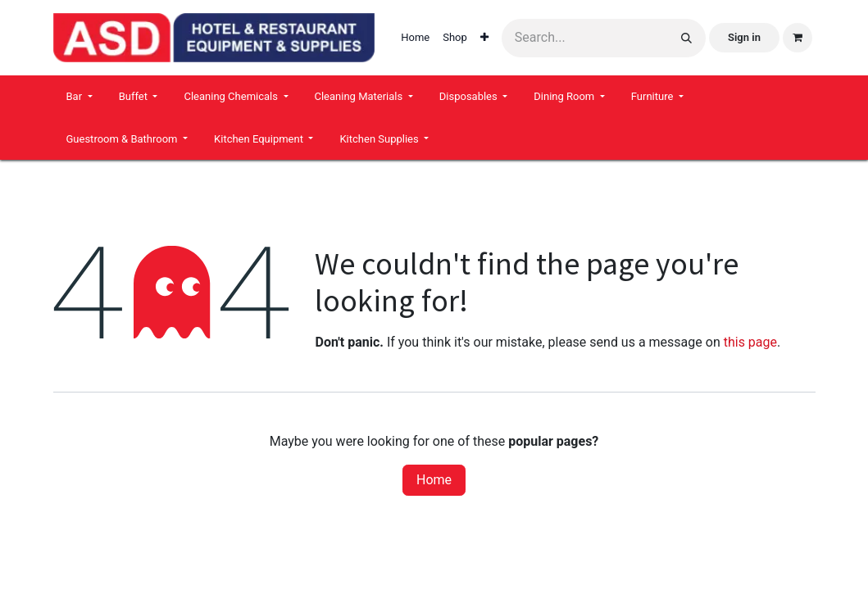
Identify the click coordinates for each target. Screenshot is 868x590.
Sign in (744, 37)
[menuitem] (415, 38)
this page (750, 342)
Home (434, 480)
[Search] (686, 38)
